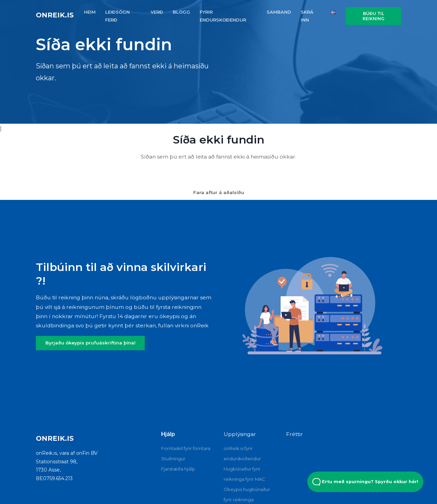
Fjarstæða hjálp (178, 469)
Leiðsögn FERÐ (117, 16)
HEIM (90, 12)
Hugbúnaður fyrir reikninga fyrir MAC (244, 474)
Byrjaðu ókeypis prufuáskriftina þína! (90, 343)
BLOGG (181, 12)
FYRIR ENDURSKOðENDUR (223, 16)
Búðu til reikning (373, 16)
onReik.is (55, 15)
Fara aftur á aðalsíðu (219, 192)
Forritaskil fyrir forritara (186, 448)
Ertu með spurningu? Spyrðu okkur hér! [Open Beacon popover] (365, 482)
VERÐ (157, 12)
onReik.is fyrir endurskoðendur (242, 453)
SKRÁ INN (307, 16)
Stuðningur (173, 459)
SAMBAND (279, 12)
